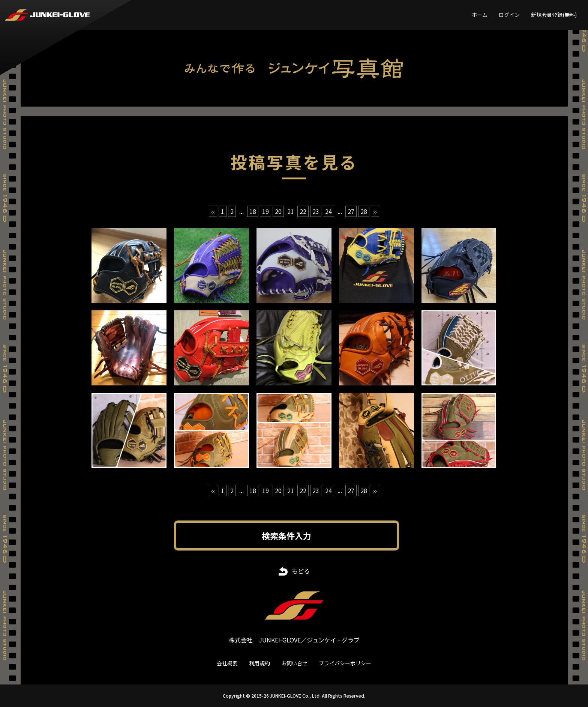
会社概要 (227, 663)
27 (351, 211)
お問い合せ (294, 663)
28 (364, 211)
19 (265, 211)
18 (253, 211)
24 (328, 211)
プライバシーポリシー (345, 663)
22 (303, 211)
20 (278, 211)
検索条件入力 (286, 536)
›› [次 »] (375, 211)
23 (316, 211)
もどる (301, 571)
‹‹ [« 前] (213, 211)
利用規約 (259, 663)
